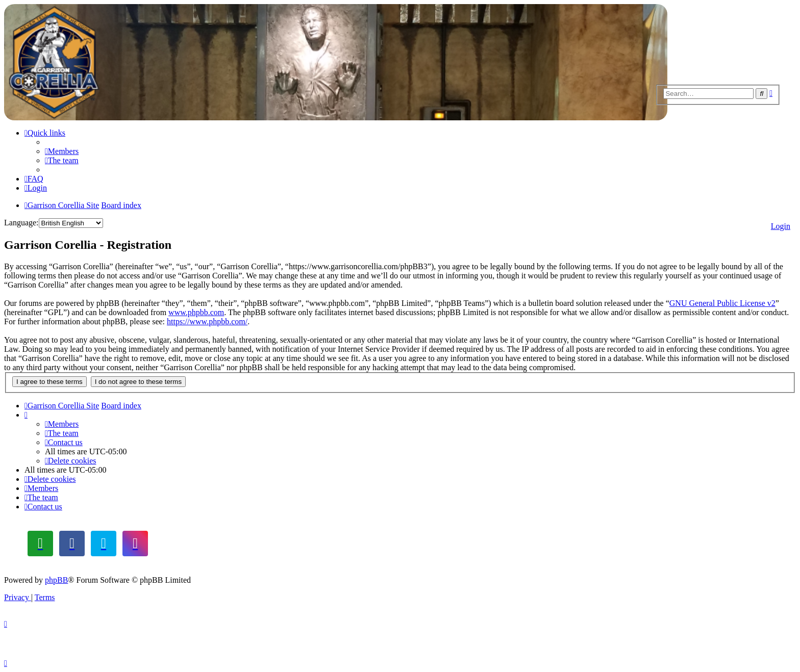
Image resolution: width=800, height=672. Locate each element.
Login (781, 226)
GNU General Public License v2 (722, 303)
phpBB (56, 580)
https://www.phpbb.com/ (207, 321)
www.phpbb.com (196, 312)
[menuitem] (62, 151)
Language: (21, 223)
